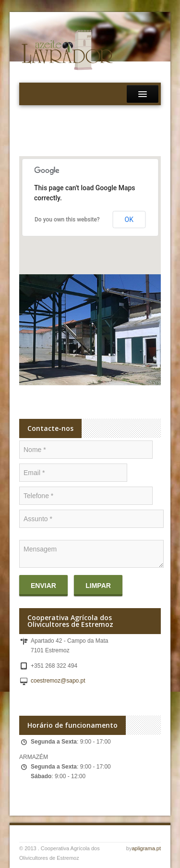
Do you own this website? (67, 220)
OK (129, 220)
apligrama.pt (146, 848)
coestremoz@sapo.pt (58, 681)
